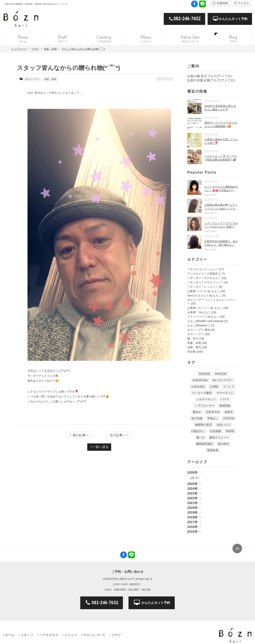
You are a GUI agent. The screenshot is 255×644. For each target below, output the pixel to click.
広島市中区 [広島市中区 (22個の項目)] (213, 412)
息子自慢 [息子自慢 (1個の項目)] (197, 418)
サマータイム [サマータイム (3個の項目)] (225, 393)
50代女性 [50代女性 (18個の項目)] (205, 374)
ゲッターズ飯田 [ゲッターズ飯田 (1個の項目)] (202, 393)
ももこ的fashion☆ (199, 325)
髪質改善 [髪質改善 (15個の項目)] (213, 450)
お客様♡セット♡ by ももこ (205, 308)
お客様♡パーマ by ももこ (204, 291)
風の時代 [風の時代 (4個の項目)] (224, 444)
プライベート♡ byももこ (203, 317)
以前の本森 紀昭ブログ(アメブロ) (211, 80)
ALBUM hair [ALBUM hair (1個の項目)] (200, 380)
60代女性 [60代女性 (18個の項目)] (221, 374)
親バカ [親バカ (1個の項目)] (201, 437)
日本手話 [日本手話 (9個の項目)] (229, 418)
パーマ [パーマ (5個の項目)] (225, 399)
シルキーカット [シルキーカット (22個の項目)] (206, 399)
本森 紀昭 (50, 79)
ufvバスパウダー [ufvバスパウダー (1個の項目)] (223, 380)
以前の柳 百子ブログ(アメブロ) (209, 76)
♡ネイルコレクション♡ (203, 269)
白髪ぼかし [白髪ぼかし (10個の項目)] (198, 431)
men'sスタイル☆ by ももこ (204, 296)
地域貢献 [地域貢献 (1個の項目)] (225, 406)
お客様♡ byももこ (199, 312)
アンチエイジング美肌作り (204, 274)
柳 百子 (193, 339)
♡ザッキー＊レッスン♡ (203, 287)
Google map (143, 579)
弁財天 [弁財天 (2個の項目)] (229, 412)
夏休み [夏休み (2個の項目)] (197, 412)
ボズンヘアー (32, 79)
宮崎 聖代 (194, 347)
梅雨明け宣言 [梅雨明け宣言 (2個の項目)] (203, 425)
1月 (192, 478)
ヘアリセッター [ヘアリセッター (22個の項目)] (205, 406)
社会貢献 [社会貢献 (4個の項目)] (216, 431)
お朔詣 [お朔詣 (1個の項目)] (214, 386)
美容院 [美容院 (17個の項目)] (230, 431)
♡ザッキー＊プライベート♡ (205, 282)
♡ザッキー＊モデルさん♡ (204, 278)
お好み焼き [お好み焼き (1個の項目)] (198, 386)
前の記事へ (79, 435)
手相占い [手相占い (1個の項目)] (213, 418)
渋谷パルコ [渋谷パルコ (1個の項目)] (224, 425)
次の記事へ (119, 435)
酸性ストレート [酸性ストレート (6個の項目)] (219, 437)
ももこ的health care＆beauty (205, 321)
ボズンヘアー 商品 (199, 330)
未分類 (191, 352)
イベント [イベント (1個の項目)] (229, 386)
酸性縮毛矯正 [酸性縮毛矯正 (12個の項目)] (205, 444)
